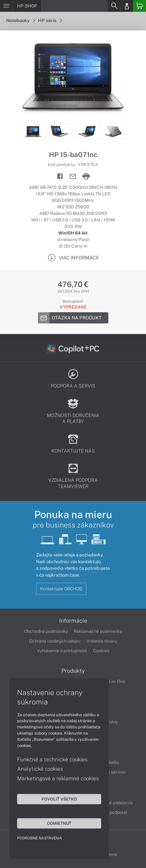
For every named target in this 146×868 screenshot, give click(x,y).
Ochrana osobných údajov (55, 641)
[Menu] (6, 6)
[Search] (114, 6)
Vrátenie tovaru (102, 641)
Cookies (101, 651)
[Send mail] (73, 176)
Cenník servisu (111, 772)
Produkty (73, 671)
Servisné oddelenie (113, 803)
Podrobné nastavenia (40, 838)
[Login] (127, 6)
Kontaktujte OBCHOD (61, 589)
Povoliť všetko (59, 799)
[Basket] (139, 6)
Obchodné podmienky (46, 631)
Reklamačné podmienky (98, 631)
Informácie (73, 621)
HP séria (50, 20)
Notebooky (21, 20)
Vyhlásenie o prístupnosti (62, 651)
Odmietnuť (59, 823)
